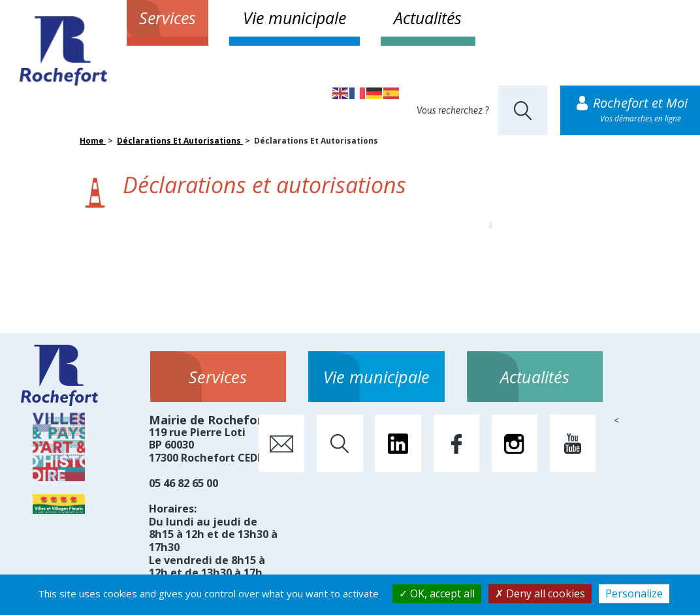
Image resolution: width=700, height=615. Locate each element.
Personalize (634, 593)
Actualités (428, 18)
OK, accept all (437, 593)
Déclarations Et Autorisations (180, 141)
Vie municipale (294, 18)
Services (167, 18)
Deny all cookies (540, 593)
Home (93, 141)
